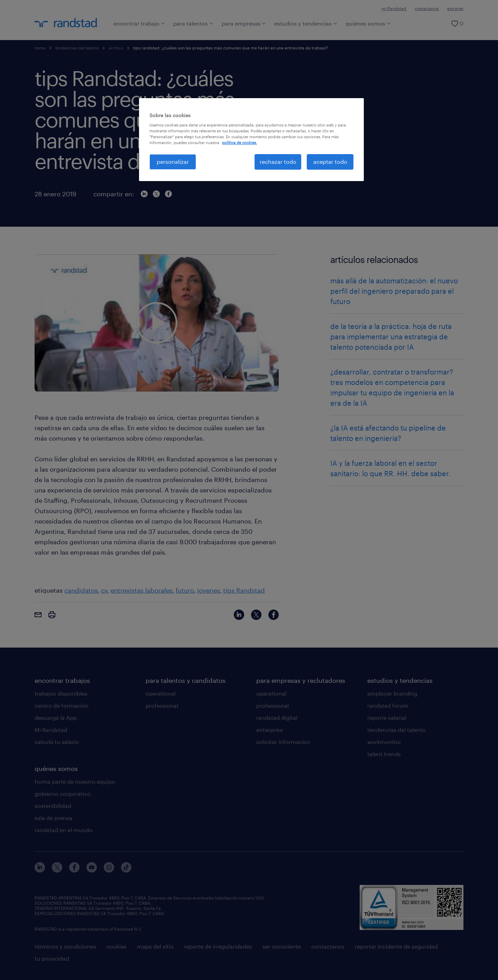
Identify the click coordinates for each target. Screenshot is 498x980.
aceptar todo (330, 162)
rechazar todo (278, 162)
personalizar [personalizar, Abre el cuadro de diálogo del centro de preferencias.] (173, 162)
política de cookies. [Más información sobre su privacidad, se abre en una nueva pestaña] (239, 143)
